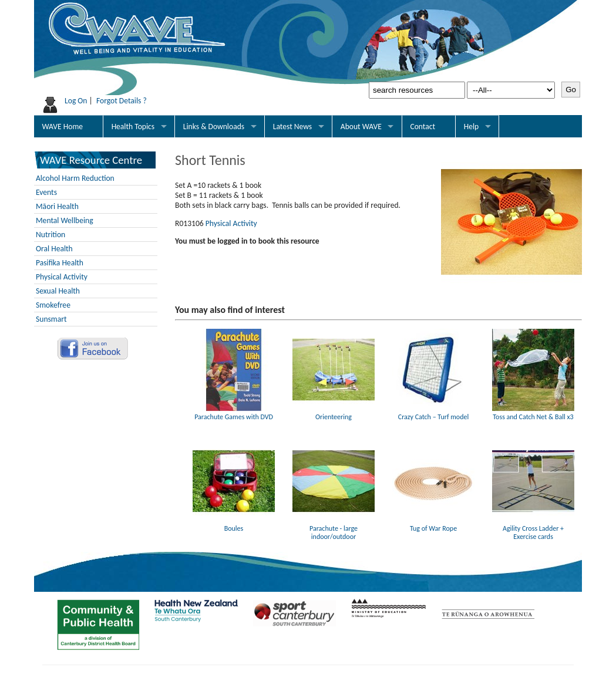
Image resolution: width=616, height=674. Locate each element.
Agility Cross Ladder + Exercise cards (533, 528)
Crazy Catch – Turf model (433, 413)
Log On (76, 101)
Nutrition (51, 235)
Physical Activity (62, 277)
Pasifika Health (60, 263)
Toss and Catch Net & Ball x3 (533, 413)
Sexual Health (58, 291)
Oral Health (54, 249)
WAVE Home (63, 127)
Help (472, 127)
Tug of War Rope (433, 524)
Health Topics (133, 127)
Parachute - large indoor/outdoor (334, 528)
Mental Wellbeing (65, 220)
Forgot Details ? (122, 101)
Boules (234, 524)
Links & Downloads (214, 127)
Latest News (292, 127)
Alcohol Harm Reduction (75, 178)
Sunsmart (51, 319)
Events (46, 192)
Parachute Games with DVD (234, 413)
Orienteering (334, 413)
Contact (423, 127)
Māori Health (57, 206)
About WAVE (361, 127)
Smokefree (53, 305)
